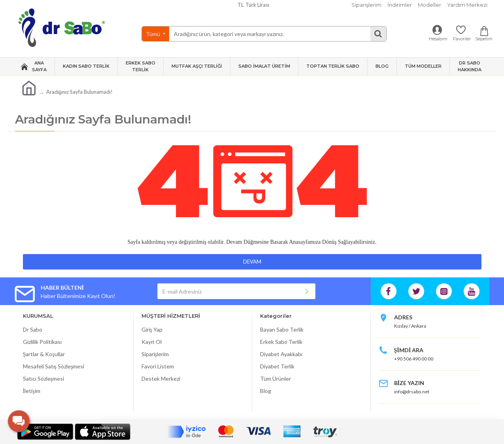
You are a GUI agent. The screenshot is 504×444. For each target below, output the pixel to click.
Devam (252, 262)
